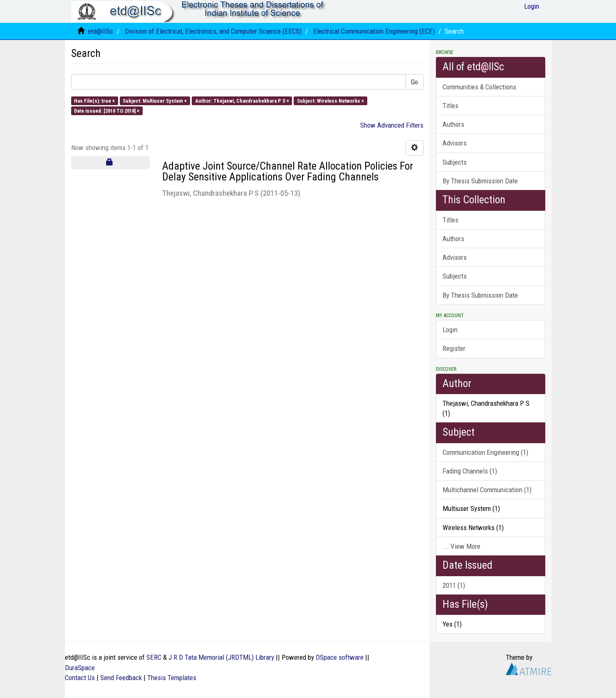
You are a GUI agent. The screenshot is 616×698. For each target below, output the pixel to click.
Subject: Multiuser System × (155, 100)
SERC (154, 657)
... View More (461, 546)
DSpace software (340, 657)
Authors (453, 124)
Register (454, 348)
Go (414, 82)
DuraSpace (80, 668)
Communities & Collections (479, 87)
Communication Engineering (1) (485, 452)
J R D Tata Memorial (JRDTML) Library (221, 657)
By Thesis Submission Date (480, 181)
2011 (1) (454, 585)
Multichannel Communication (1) (487, 490)
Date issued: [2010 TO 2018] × (107, 110)
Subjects (455, 162)
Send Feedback (121, 678)
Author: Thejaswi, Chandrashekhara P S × (242, 100)
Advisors (455, 143)
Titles (450, 106)
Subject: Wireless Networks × (330, 100)
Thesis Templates (172, 678)
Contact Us (80, 678)
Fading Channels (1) (470, 471)
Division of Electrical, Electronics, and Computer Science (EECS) (213, 31)
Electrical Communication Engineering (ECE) (374, 31)
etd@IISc (100, 31)
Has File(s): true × (94, 100)
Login (450, 330)
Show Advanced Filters (392, 125)
